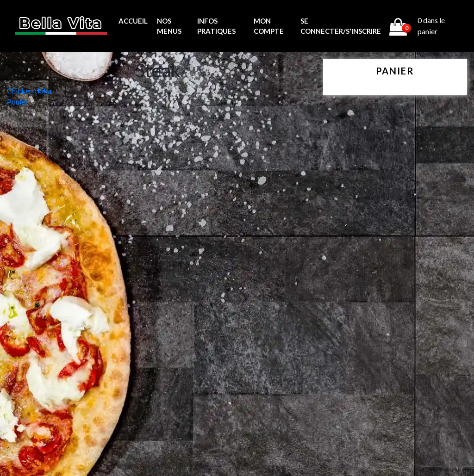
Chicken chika (29, 90)
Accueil (133, 21)
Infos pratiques (216, 26)
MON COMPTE (269, 26)
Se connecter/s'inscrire (341, 26)
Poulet (17, 102)
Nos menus (169, 26)
